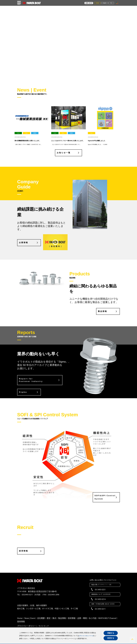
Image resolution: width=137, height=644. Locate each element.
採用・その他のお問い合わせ (104, 599)
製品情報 (100, 311)
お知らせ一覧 (62, 153)
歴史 (49, 613)
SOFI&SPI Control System (104, 493)
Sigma (23, 392)
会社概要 (41, 613)
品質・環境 (82, 613)
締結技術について (102, 589)
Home (20, 613)
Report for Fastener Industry (31, 380)
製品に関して (102, 580)
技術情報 (72, 613)
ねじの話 (92, 613)
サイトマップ (44, 621)
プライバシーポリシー (27, 621)
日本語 (97, 3)
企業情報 (24, 243)
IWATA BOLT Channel (107, 613)
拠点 (54, 613)
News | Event (30, 613)
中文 (111, 3)
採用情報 (24, 546)
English (105, 3)
